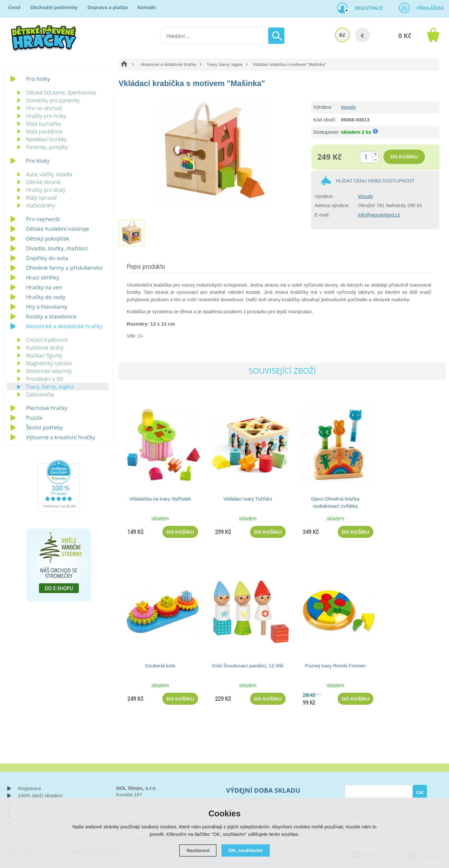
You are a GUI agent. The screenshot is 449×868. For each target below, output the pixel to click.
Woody (348, 107)
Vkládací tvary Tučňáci (248, 499)
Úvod (14, 7)
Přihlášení (428, 8)
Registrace (366, 8)
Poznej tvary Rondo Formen (335, 666)
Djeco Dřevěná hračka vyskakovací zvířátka (335, 502)
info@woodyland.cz (379, 215)
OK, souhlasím (246, 850)
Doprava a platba (107, 7)
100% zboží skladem (40, 795)
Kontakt (147, 7)
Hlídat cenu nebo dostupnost (375, 180)
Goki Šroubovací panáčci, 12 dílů (248, 666)
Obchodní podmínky (54, 7)
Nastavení (198, 850)
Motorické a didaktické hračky (169, 64)
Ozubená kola (160, 666)
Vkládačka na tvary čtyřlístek (160, 499)
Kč (342, 35)
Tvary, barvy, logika (225, 64)
